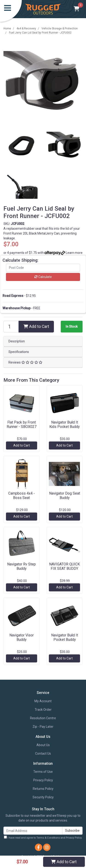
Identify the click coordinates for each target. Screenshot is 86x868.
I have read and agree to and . (43, 837)
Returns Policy (43, 789)
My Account (43, 701)
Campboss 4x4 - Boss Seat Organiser (22, 498)
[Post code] (43, 268)
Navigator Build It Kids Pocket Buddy (64, 424)
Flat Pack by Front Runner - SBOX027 (22, 424)
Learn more (74, 253)
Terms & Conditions (48, 838)
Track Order (43, 710)
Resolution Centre (43, 718)
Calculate (43, 277)
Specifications (19, 352)
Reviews (25, 362)
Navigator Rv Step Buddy (21, 566)
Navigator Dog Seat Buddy (65, 496)
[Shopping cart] (77, 9)
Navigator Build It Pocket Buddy (65, 637)
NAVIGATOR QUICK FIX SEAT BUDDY (64, 566)
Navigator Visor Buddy (22, 637)
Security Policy (43, 797)
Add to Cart (36, 327)
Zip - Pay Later (43, 727)
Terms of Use (43, 772)
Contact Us (43, 753)
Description (17, 341)
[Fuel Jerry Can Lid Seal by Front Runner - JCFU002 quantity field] (11, 327)
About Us (43, 745)
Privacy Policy (43, 780)
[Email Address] (33, 831)
